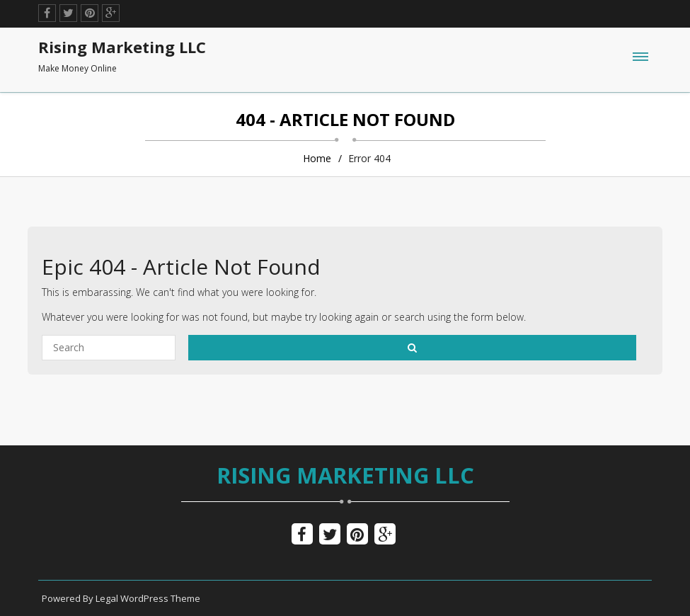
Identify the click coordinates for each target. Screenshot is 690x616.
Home (317, 158)
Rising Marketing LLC (345, 475)
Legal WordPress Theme (148, 598)
